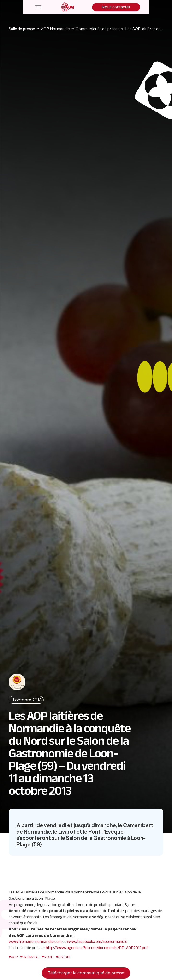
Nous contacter (116, 7)
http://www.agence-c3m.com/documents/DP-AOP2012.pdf (97, 948)
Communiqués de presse (98, 29)
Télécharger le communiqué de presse (86, 973)
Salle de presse (22, 29)
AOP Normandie (55, 29)
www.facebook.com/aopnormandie (97, 941)
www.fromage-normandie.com (35, 941)
